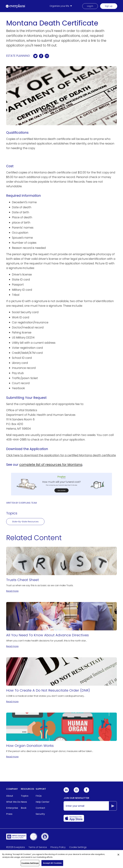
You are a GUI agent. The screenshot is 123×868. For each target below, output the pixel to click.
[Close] (118, 857)
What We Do (13, 802)
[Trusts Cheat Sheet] (62, 570)
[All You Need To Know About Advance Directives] (62, 625)
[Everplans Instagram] (76, 792)
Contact (40, 808)
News (24, 802)
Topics (25, 796)
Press (9, 814)
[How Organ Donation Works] (62, 736)
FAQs (39, 796)
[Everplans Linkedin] (66, 792)
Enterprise (12, 808)
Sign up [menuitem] (109, 6)
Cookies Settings (30, 865)
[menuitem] (61, 6)
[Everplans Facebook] (86, 792)
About (10, 796)
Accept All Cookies (52, 865)
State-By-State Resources (25, 522)
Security (40, 814)
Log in (90, 6)
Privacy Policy (58, 847)
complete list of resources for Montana (51, 465)
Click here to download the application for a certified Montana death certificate (61, 455)
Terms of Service (38, 847)
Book (24, 808)
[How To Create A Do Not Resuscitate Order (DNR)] (62, 680)
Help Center (43, 802)
